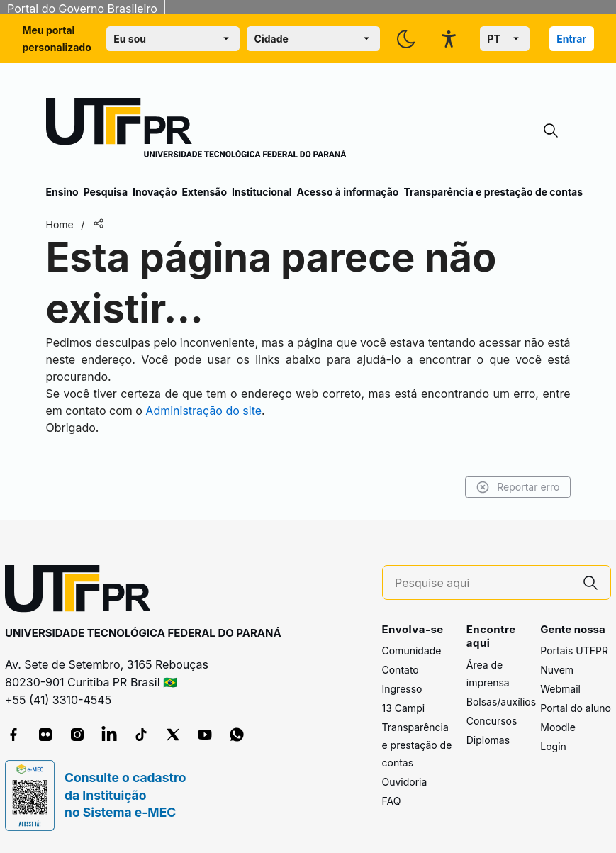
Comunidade (412, 651)
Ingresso (402, 689)
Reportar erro (518, 487)
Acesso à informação (348, 192)
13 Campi (404, 708)
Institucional (262, 192)
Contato (401, 670)
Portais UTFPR (574, 651)
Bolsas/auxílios (501, 702)
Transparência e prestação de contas (493, 192)
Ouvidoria (405, 782)
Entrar (571, 39)
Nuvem (557, 670)
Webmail (560, 689)
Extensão (205, 192)
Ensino (62, 192)
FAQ (392, 801)
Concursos (492, 721)
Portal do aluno (576, 708)
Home (60, 224)
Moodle (558, 727)
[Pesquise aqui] (483, 583)
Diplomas (488, 740)
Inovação (155, 192)
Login (553, 746)
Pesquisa (106, 192)
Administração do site (203, 411)
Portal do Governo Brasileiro (82, 9)
